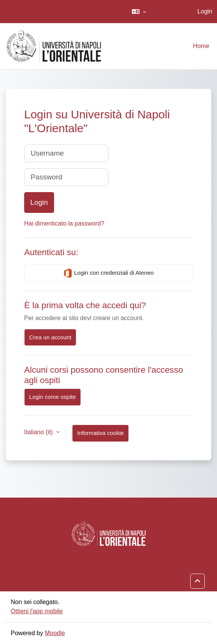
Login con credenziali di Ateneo (108, 273)
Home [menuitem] (201, 46)
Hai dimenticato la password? (64, 223)
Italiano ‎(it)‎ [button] (39, 432)
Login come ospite (53, 397)
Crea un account (50, 337)
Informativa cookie (100, 433)
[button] (139, 12)
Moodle (55, 633)
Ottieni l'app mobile (37, 611)
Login (205, 11)
